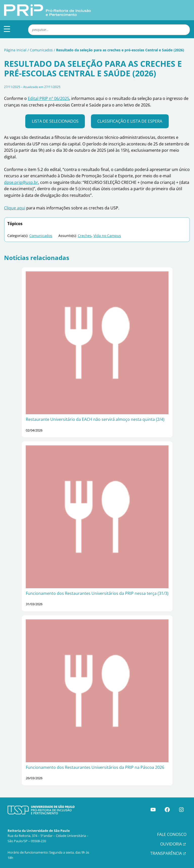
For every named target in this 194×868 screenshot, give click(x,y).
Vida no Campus (107, 236)
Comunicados (41, 50)
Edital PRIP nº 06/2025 (48, 98)
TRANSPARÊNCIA (166, 853)
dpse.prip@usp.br (21, 182)
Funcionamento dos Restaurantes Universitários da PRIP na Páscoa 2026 (95, 767)
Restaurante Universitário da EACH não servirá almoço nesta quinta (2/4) (95, 419)
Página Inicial (15, 50)
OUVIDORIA (171, 844)
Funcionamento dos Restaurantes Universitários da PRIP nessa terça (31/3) (97, 593)
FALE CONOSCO (172, 834)
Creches (85, 236)
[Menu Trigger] (7, 29)
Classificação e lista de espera (130, 121)
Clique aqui (15, 208)
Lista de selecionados (55, 121)
